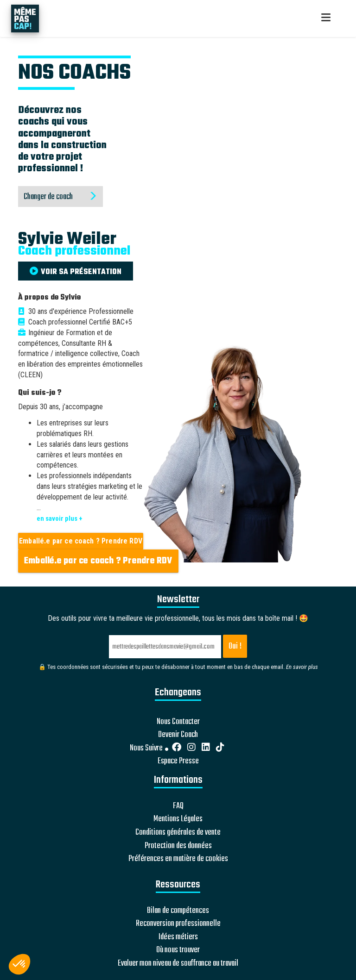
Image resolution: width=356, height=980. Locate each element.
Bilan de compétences (178, 911)
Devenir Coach (178, 735)
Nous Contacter (178, 722)
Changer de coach (60, 197)
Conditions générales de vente (178, 833)
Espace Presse (178, 762)
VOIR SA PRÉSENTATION (76, 272)
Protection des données (178, 846)
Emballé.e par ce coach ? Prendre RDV (81, 541)
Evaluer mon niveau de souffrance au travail (178, 964)
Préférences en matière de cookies (178, 859)
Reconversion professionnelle (178, 924)
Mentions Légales (178, 819)
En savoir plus (302, 667)
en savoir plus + (60, 518)
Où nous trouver (178, 950)
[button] (19, 964)
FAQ (178, 806)
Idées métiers (178, 937)
